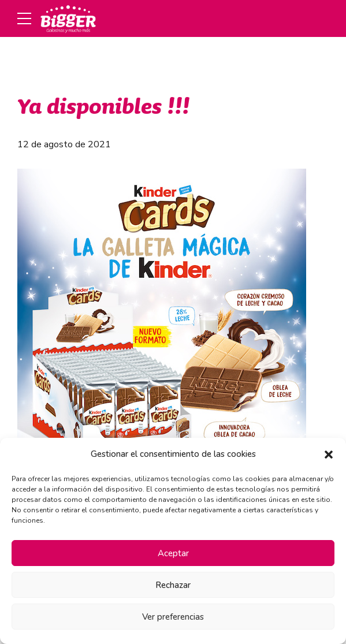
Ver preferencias (173, 617)
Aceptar (173, 553)
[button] (329, 455)
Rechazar (173, 585)
